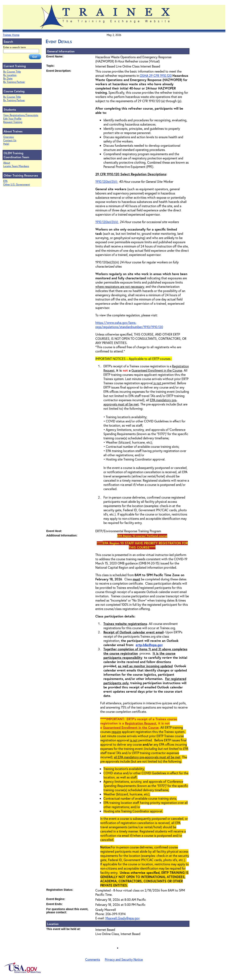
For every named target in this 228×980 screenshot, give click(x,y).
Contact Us (10, 140)
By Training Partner (14, 82)
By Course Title (12, 72)
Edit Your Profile (12, 119)
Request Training (13, 122)
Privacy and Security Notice (124, 959)
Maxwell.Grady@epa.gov (123, 918)
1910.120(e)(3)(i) (107, 181)
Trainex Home (11, 35)
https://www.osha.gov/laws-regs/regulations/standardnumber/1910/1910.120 (129, 325)
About (7, 163)
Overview (9, 137)
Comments (93, 959)
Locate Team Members (16, 166)
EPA (5, 181)
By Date (8, 78)
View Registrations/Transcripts (21, 115)
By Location (10, 75)
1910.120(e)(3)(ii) (107, 222)
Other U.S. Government (17, 184)
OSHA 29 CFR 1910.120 (156, 75)
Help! (6, 144)
